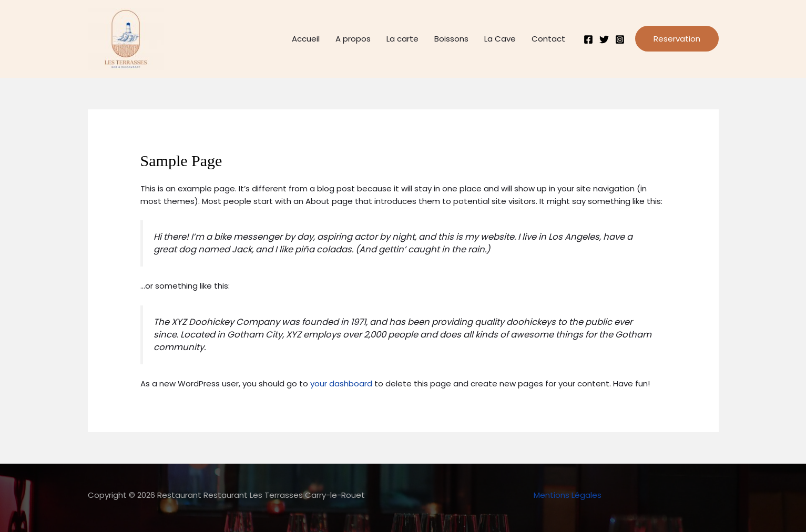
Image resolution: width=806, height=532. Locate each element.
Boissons (451, 39)
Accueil (306, 39)
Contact (548, 39)
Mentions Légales (568, 495)
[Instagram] (620, 39)
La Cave (500, 39)
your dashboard (341, 383)
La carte (402, 39)
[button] (677, 39)
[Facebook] (588, 39)
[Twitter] (604, 39)
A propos (353, 39)
